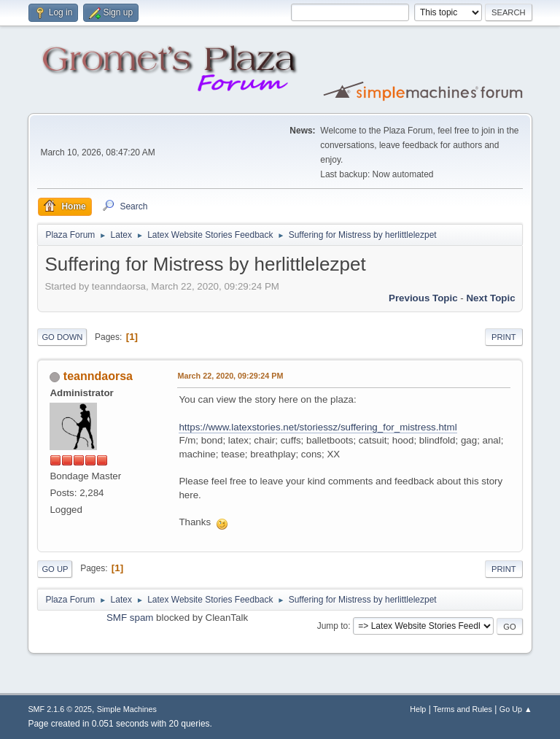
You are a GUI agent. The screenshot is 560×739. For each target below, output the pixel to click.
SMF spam (130, 618)
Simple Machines (127, 709)
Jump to (333, 626)
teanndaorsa (98, 376)
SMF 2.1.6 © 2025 (60, 709)
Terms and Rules (463, 709)
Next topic (490, 298)
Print (504, 337)
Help (418, 709)
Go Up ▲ (516, 709)
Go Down (62, 337)
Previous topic (423, 298)
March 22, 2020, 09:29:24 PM (230, 376)
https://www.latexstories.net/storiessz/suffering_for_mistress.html (318, 427)
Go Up (55, 569)
